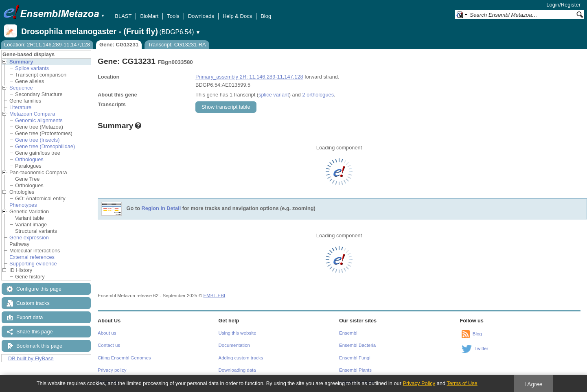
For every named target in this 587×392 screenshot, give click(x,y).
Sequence (21, 88)
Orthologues (29, 159)
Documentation (234, 345)
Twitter (482, 348)
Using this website (238, 333)
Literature (20, 107)
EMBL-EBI (214, 296)
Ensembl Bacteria (357, 345)
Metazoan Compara (32, 114)
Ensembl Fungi (355, 358)
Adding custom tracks (241, 358)
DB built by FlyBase (31, 358)
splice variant (274, 95)
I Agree (533, 384)
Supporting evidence (33, 264)
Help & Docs (237, 16)
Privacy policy (112, 370)
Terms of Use (462, 383)
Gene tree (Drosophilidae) (45, 146)
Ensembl (348, 333)
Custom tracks (33, 303)
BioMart (149, 16)
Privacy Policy (419, 383)
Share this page (35, 332)
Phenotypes (23, 205)
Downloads (201, 16)
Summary (21, 62)
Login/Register (563, 5)
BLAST (123, 16)
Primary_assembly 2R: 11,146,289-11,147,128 (249, 77)
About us (107, 333)
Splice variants (32, 68)
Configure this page (39, 289)
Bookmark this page (39, 346)
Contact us (109, 345)
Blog (266, 16)
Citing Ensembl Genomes (124, 358)
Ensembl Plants (355, 370)
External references (32, 257)
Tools (173, 16)
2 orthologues (318, 95)
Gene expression (29, 238)
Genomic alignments (39, 120)
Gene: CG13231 (119, 45)
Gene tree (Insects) (37, 140)
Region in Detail (161, 209)
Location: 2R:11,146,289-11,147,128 (47, 45)
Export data (30, 317)
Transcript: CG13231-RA (177, 45)
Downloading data (237, 370)
